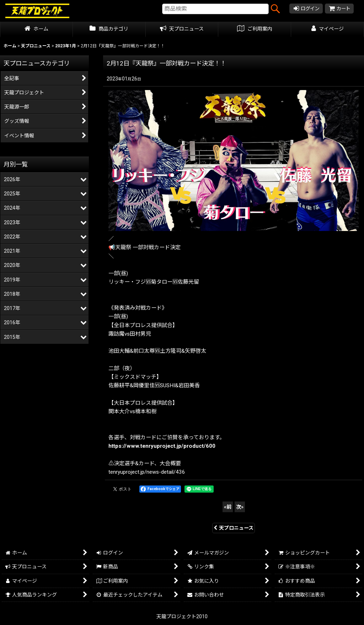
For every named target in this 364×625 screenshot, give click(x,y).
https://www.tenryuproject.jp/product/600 (162, 446)
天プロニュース (234, 528)
